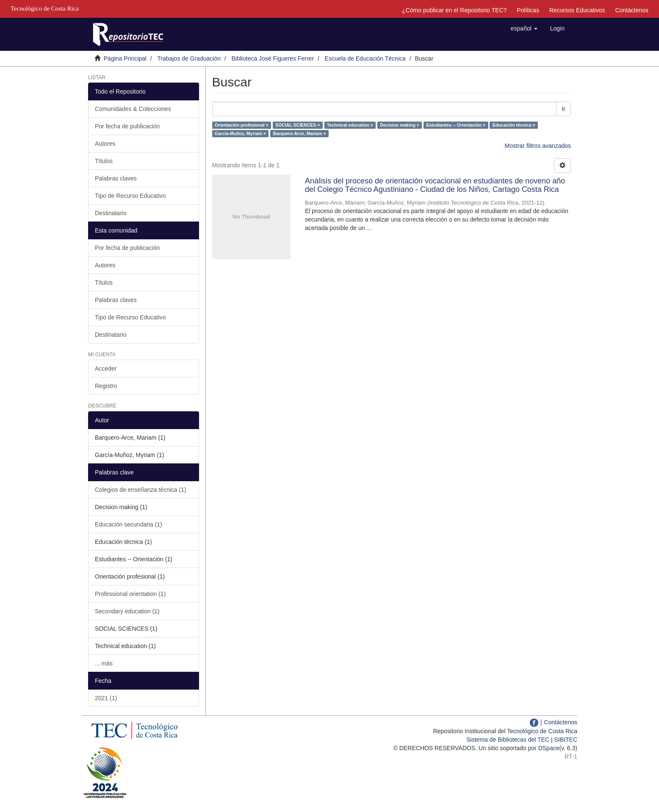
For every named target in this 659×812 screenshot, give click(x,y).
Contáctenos (632, 10)
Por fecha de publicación (127, 126)
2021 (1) (106, 698)
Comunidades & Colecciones (133, 109)
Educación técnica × (514, 125)
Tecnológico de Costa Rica (542, 731)
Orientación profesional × (242, 125)
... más (104, 663)
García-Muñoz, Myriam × (240, 133)
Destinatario (111, 213)
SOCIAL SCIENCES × (298, 125)
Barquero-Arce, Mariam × (299, 133)
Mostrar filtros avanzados (538, 146)
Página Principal (125, 58)
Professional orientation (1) (130, 594)
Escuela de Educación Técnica (365, 58)
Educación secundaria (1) (129, 524)
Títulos (104, 161)
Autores (105, 144)
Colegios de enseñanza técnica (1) (141, 490)
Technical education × (350, 125)
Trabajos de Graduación (189, 58)
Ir (563, 109)
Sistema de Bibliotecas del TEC (508, 740)
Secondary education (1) (127, 611)
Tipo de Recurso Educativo (130, 196)
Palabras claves (116, 178)
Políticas (528, 10)
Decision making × (400, 125)
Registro (106, 386)
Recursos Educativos (577, 10)
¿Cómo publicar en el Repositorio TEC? (454, 10)
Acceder (106, 369)
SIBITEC (566, 740)
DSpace (549, 748)
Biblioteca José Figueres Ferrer (273, 58)
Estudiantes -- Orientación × (456, 125)
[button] (524, 28)
